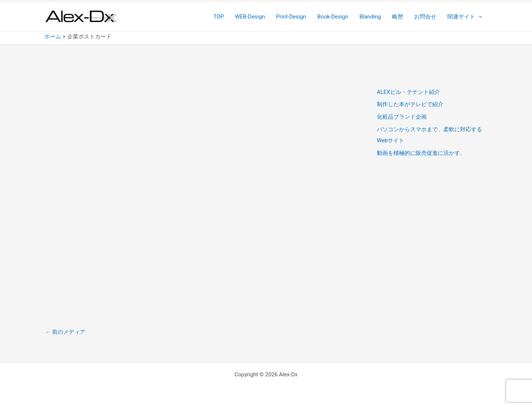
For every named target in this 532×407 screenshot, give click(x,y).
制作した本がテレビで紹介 (410, 104)
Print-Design (291, 17)
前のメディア (65, 332)
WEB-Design (250, 17)
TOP (219, 17)
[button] (479, 17)
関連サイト (465, 17)
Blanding (370, 17)
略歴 (398, 17)
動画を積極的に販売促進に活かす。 (421, 153)
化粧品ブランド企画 (402, 117)
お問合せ (425, 17)
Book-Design (333, 17)
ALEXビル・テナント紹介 (408, 92)
